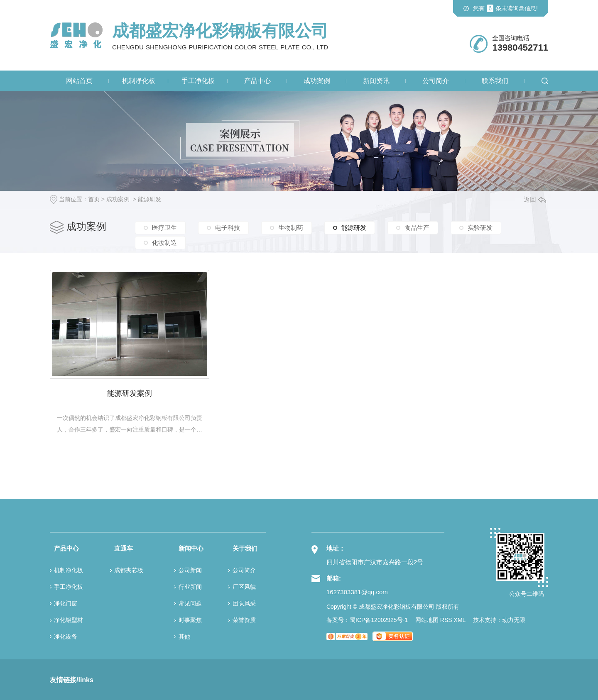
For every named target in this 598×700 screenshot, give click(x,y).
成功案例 (317, 81)
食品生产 (417, 228)
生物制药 (291, 228)
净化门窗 (66, 602)
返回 (535, 199)
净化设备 (66, 636)
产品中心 (257, 81)
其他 (184, 636)
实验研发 (480, 228)
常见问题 (190, 602)
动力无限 (514, 619)
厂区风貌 (244, 586)
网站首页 (79, 81)
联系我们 (495, 81)
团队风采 (244, 602)
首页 (94, 199)
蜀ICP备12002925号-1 (379, 619)
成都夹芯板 (129, 569)
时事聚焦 (190, 619)
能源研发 (149, 199)
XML (460, 619)
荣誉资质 (244, 619)
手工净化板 (198, 81)
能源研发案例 (129, 392)
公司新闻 (190, 569)
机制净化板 (139, 81)
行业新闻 (190, 586)
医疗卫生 (164, 228)
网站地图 (427, 619)
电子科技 (228, 228)
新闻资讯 (376, 81)
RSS (446, 619)
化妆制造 (164, 242)
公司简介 (436, 81)
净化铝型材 (69, 619)
